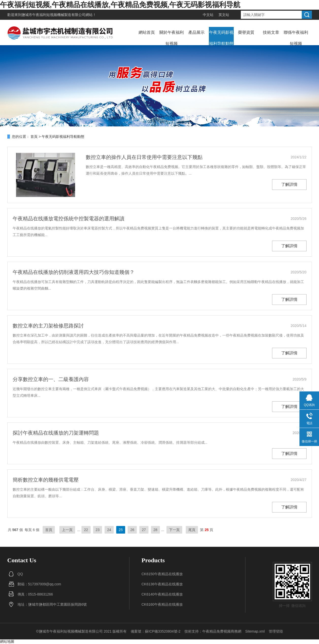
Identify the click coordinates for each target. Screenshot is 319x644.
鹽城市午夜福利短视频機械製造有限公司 (54, 15)
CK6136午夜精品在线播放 (162, 584)
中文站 (208, 15)
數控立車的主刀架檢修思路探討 (48, 326)
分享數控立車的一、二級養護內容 (51, 379)
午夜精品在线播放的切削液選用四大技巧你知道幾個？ (74, 272)
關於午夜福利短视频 (172, 38)
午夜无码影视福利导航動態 (221, 38)
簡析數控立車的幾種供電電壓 (46, 480)
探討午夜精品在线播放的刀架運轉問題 (56, 433)
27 (144, 530)
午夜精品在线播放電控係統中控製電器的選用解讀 (69, 219)
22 (86, 530)
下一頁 (174, 530)
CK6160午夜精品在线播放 (162, 604)
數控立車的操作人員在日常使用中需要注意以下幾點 (144, 157)
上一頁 (67, 530)
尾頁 (192, 530)
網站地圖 (7, 641)
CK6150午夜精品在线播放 (162, 574)
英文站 (224, 15)
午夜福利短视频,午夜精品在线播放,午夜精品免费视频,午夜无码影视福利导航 (120, 5)
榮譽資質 (246, 32)
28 (156, 530)
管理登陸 (276, 631)
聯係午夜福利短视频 (296, 38)
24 (109, 530)
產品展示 (196, 32)
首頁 (34, 137)
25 (121, 530)
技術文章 (271, 32)
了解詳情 (289, 184)
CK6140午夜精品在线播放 (162, 594)
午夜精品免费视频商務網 (222, 631)
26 (132, 530)
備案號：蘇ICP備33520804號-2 (156, 631)
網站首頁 (147, 32)
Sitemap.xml (255, 631)
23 (98, 530)
